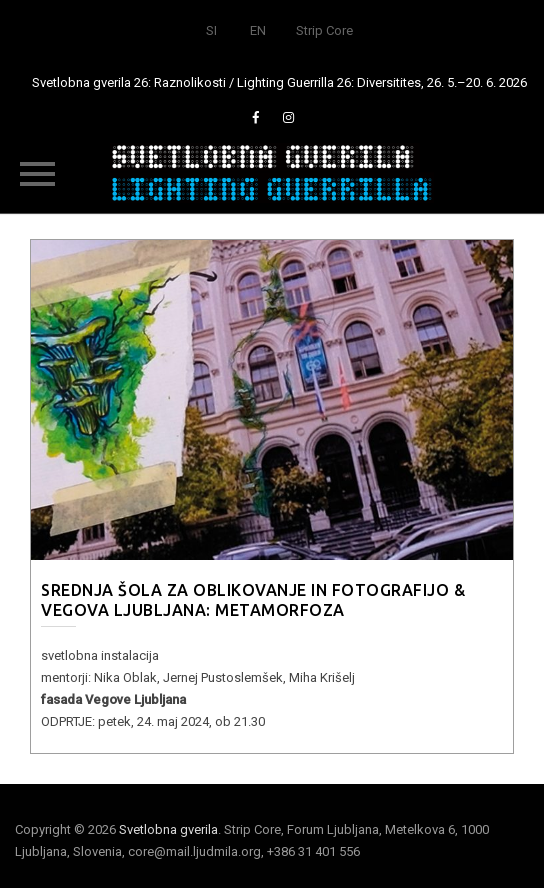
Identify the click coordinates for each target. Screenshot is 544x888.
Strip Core (324, 30)
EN (258, 30)
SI (211, 30)
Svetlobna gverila (168, 829)
